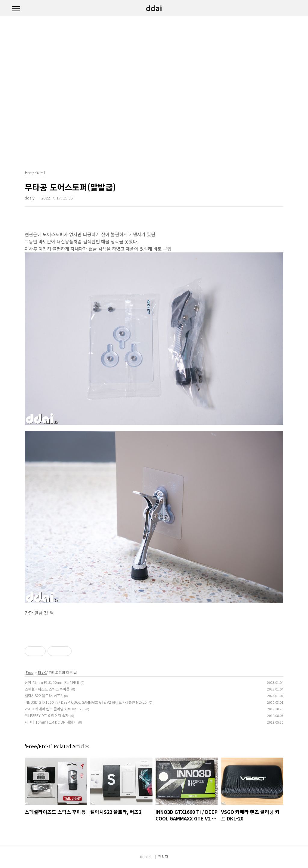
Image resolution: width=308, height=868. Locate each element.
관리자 (163, 856)
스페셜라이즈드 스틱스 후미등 (47, 689)
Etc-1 (42, 672)
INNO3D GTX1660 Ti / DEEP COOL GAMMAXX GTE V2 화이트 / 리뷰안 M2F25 (86, 702)
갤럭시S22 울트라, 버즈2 (43, 695)
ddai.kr (146, 856)
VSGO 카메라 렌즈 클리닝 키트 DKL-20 (54, 709)
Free (29, 672)
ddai (154, 8)
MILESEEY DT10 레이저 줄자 (47, 715)
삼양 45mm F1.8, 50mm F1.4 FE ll (52, 682)
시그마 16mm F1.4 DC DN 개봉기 (51, 722)
